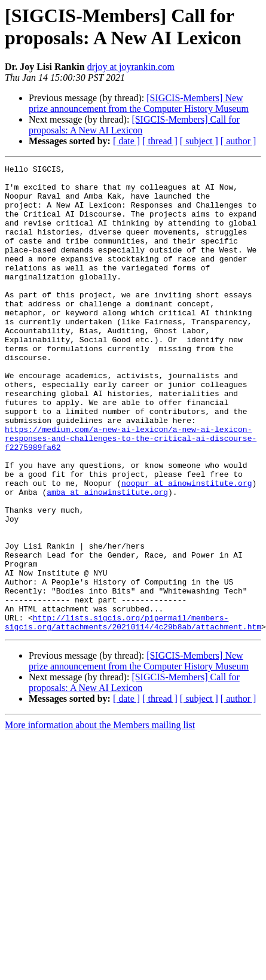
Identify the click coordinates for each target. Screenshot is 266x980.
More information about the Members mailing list (100, 818)
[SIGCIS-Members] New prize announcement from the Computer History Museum (139, 103)
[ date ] (126, 141)
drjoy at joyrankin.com (131, 67)
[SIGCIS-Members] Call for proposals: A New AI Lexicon (134, 125)
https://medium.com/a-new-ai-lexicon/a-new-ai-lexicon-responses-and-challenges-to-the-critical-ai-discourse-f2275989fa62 (131, 494)
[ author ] (239, 141)
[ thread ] (160, 141)
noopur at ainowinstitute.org (158, 547)
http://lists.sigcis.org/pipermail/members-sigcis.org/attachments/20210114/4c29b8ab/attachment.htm (133, 714)
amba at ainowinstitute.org (94, 558)
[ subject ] (199, 141)
